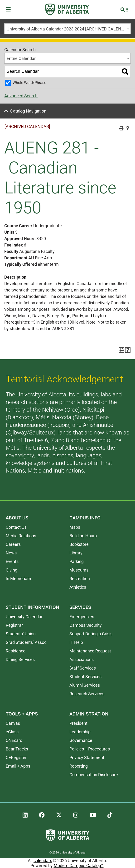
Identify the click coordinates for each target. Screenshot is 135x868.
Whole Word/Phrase (29, 83)
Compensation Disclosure (94, 775)
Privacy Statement (87, 757)
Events (12, 561)
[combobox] (67, 29)
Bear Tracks (17, 749)
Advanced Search (21, 96)
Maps (75, 527)
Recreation (80, 579)
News (11, 553)
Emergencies (82, 617)
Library (76, 553)
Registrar (14, 625)
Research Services (87, 694)
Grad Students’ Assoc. (27, 642)
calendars (43, 861)
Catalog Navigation (28, 111)
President (78, 723)
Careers (13, 544)
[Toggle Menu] (10, 10)
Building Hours (83, 536)
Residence (16, 651)
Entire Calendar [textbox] (21, 58)
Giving (12, 570)
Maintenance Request (90, 651)
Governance (81, 740)
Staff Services (83, 668)
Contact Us (16, 527)
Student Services (85, 677)
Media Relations (21, 536)
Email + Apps (18, 766)
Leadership (80, 732)
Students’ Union (21, 634)
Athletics (78, 587)
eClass (12, 732)
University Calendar (24, 617)
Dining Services (20, 659)
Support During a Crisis (91, 634)
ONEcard (14, 740)
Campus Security (86, 625)
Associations (82, 659)
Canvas (13, 723)
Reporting (79, 766)
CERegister (16, 757)
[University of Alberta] (67, 10)
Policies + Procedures (90, 749)
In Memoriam (18, 579)
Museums (79, 570)
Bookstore (79, 544)
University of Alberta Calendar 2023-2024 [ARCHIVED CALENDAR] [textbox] (69, 29)
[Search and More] (123, 10)
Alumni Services (85, 685)
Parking (77, 561)
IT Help (76, 642)
